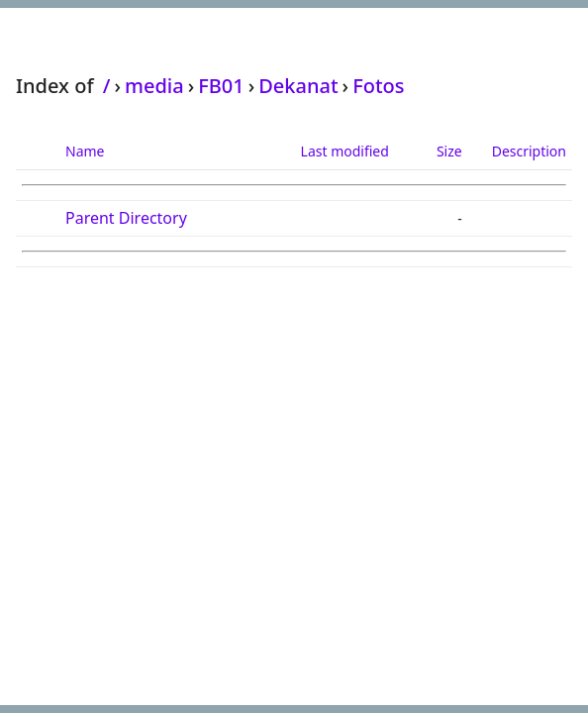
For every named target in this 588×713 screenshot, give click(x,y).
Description (529, 151)
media (154, 86)
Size (449, 151)
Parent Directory (126, 218)
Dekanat (298, 86)
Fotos (378, 86)
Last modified (345, 151)
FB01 (221, 86)
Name (85, 151)
